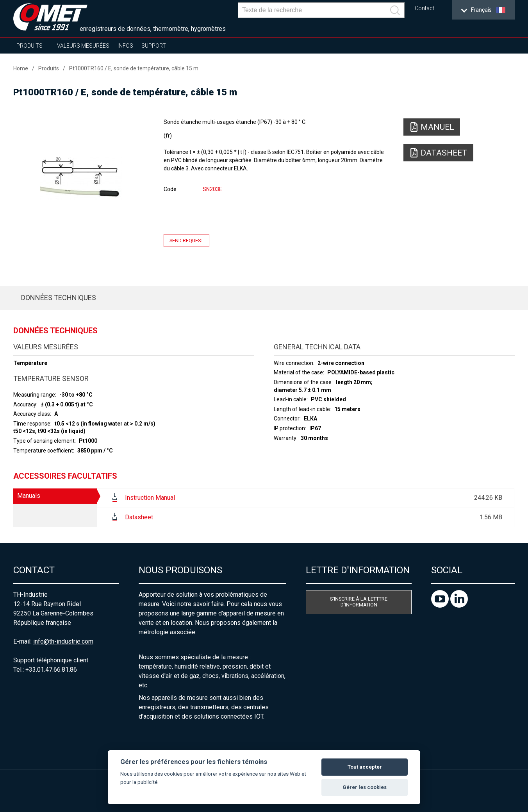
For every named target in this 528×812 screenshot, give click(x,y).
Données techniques (59, 298)
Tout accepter (365, 767)
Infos (125, 46)
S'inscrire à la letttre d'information (359, 602)
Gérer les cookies (365, 787)
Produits (29, 46)
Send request (186, 241)
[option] (81, 179)
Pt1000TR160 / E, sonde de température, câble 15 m (134, 68)
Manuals (29, 496)
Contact (425, 8)
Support (154, 46)
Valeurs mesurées (83, 46)
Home (21, 68)
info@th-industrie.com (63, 641)
